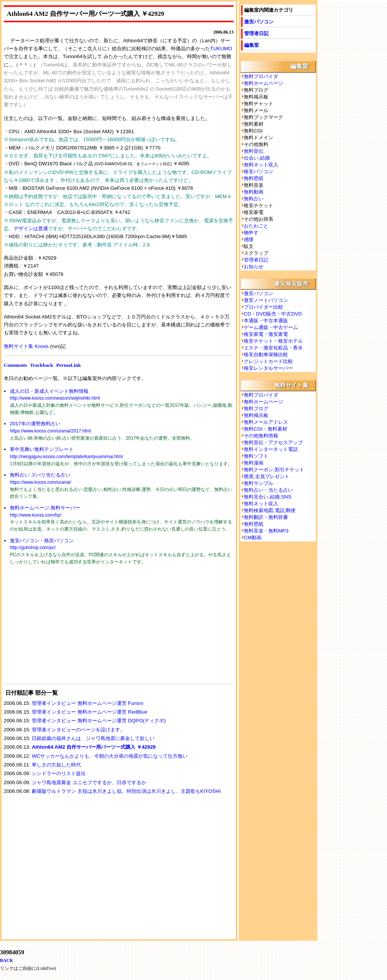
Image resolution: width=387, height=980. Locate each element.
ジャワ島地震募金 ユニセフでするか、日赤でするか (89, 782)
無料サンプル (259, 483)
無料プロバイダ (261, 76)
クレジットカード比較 (268, 361)
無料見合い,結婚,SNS (268, 497)
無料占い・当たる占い (268, 490)
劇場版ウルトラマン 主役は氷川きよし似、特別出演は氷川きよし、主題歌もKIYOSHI (126, 791)
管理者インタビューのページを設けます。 (78, 730)
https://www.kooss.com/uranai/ (40, 482)
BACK (7, 960)
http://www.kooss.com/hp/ (36, 515)
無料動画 (254, 192)
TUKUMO (221, 48)
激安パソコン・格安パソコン (42, 541)
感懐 (249, 239)
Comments (15, 365)
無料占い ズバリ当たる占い (40, 475)
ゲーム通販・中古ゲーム (271, 327)
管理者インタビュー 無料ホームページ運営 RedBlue (90, 712)
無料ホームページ (263, 83)
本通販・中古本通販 (266, 321)
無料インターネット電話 (271, 449)
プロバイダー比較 (263, 307)
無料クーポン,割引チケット (274, 470)
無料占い (254, 199)
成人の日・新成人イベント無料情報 (49, 391)
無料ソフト (256, 456)
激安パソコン (259, 22)
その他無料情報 (261, 436)
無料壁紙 (254, 178)
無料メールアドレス (266, 422)
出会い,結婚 (257, 158)
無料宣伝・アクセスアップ (273, 442)
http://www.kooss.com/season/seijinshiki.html (55, 398)
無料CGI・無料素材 (265, 429)
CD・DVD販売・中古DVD (273, 314)
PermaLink (69, 365)
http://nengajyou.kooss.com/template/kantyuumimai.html (66, 457)
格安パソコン (259, 172)
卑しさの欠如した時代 (56, 765)
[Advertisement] (60, 629)
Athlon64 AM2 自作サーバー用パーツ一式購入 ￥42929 (94, 747)
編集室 (252, 45)
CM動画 (253, 538)
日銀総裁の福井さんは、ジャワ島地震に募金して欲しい (93, 738)
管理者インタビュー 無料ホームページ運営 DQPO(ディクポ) (99, 721)
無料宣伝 (254, 151)
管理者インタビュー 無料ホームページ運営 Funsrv (87, 703)
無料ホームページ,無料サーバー (45, 508)
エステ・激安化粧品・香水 (273, 348)
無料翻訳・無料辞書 (266, 517)
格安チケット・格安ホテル (273, 341)
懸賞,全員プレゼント (267, 476)
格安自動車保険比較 (266, 355)
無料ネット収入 (261, 165)
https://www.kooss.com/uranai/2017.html (50, 431)
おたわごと (256, 226)
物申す (251, 233)
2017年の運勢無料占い (35, 424)
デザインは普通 (31, 228)
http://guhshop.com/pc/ (33, 548)
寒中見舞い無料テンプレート (42, 449)
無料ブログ (256, 408)
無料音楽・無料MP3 (266, 531)
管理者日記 (256, 33)
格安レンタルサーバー (268, 368)
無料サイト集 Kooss (26, 346)
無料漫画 (254, 463)
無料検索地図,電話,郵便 (270, 510)
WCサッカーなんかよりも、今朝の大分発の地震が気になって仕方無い (110, 756)
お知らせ (254, 267)
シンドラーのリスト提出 (59, 773)
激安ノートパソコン (266, 300)
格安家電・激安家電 (266, 334)
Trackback (41, 365)
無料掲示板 (256, 415)
